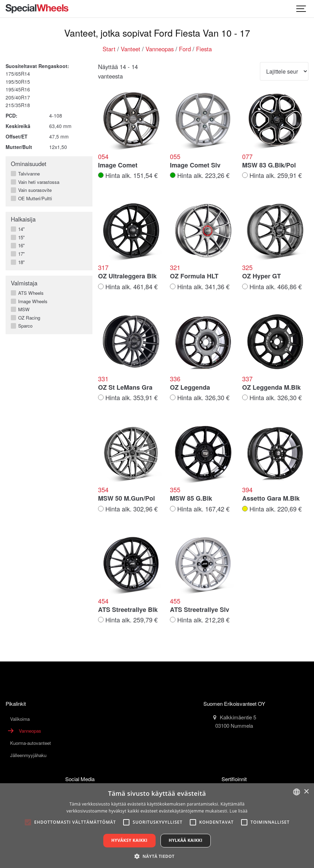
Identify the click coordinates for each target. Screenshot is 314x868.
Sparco (24, 326)
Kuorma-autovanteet (31, 743)
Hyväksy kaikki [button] (129, 840)
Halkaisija (23, 219)
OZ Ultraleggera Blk (127, 276)
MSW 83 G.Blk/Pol (269, 165)
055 (175, 157)
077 (247, 157)
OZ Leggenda (190, 388)
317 (103, 268)
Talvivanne (28, 174)
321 (175, 268)
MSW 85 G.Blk (191, 499)
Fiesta (204, 49)
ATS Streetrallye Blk (128, 610)
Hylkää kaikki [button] (186, 840)
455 (175, 601)
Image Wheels (31, 301)
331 (103, 379)
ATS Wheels (29, 293)
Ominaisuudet (29, 164)
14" (20, 229)
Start (109, 49)
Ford (185, 49)
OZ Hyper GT (261, 276)
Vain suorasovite (33, 190)
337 (247, 379)
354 (103, 490)
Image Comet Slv (195, 165)
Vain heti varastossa (37, 182)
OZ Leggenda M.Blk (271, 388)
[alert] (157, 826)
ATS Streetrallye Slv (200, 610)
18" (20, 262)
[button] (157, 856)
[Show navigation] (301, 9)
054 (103, 157)
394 (247, 490)
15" (20, 238)
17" (20, 254)
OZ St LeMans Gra (125, 388)
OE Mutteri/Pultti (34, 199)
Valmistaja (24, 283)
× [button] (306, 792)
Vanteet (130, 49)
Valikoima (20, 719)
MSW (23, 309)
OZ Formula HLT (194, 276)
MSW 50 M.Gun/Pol (126, 499)
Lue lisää (238, 811)
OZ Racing (28, 318)
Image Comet (118, 165)
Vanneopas (160, 49)
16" (20, 246)
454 (103, 601)
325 (247, 268)
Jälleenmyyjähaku (28, 755)
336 (175, 379)
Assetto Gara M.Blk (271, 499)
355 (175, 490)
